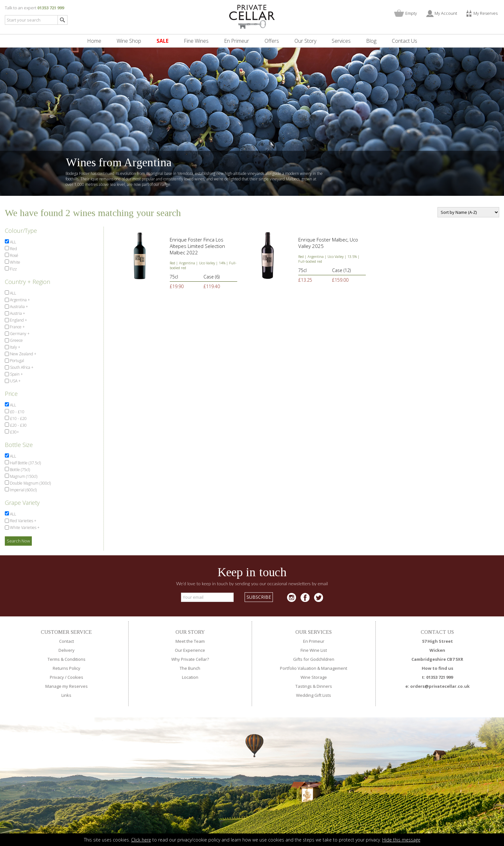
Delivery (67, 650)
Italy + (15, 347)
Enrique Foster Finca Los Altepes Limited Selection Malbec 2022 (197, 246)
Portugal (17, 361)
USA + (15, 381)
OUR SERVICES (314, 632)
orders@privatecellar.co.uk (440, 686)
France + (17, 327)
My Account (446, 13)
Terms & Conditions (67, 659)
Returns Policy (67, 668)
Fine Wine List (314, 650)
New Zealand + (23, 354)
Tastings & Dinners (314, 686)
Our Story (305, 41)
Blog (371, 41)
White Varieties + (24, 528)
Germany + (19, 334)
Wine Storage (314, 677)
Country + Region (27, 282)
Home (94, 41)
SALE (162, 41)
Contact (67, 641)
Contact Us (405, 41)
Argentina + (19, 300)
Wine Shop (129, 41)
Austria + (17, 313)
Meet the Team (190, 641)
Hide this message (401, 840)
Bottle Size (19, 445)
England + (18, 320)
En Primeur (237, 41)
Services (341, 41)
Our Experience (190, 650)
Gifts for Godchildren (314, 659)
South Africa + (21, 367)
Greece (16, 340)
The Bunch (190, 668)
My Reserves (486, 13)
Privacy (57, 677)
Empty (411, 13)
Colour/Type (21, 231)
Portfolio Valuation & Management (314, 668)
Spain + (16, 374)
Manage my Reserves (67, 686)
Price (11, 394)
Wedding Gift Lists (314, 695)
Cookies (75, 677)
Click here (141, 840)
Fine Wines (196, 41)
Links (66, 695)
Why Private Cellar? (190, 659)
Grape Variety (22, 503)
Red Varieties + (23, 521)
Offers (272, 41)
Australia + (18, 307)
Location (190, 677)
